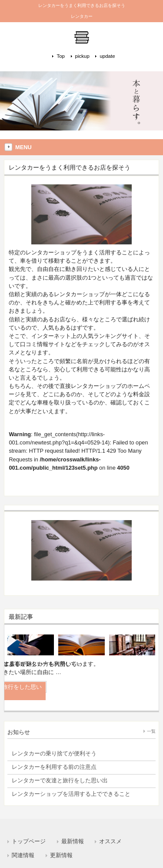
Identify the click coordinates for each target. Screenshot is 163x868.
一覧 (151, 731)
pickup (82, 56)
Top (61, 56)
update (107, 56)
